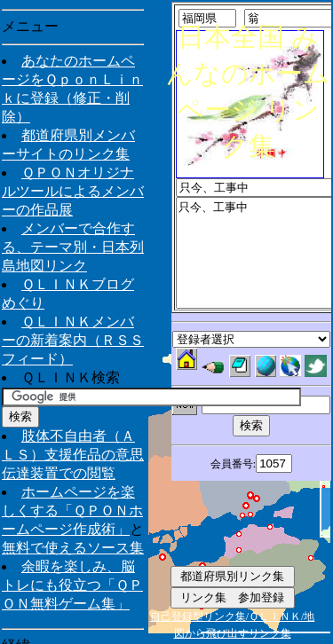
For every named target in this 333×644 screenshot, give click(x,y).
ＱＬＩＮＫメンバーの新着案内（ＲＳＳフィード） (73, 340)
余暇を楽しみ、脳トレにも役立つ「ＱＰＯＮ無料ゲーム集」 (72, 585)
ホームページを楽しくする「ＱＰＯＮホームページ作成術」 (72, 510)
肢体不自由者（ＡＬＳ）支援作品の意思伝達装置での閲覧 (73, 455)
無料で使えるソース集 (73, 548)
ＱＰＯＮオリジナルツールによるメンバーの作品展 (73, 191)
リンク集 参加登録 (232, 597)
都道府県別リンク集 (232, 576)
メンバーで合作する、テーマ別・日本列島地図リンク (73, 247)
